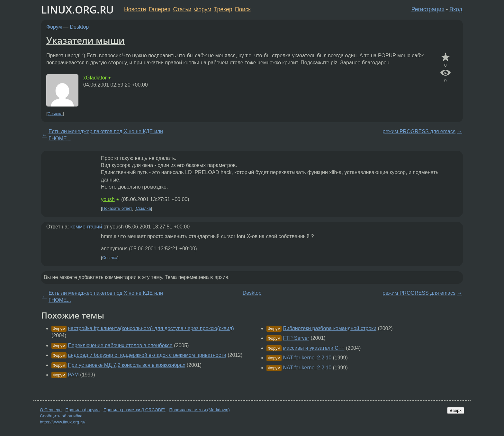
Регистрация (428, 9)
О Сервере (51, 410)
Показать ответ (117, 208)
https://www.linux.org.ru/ (63, 422)
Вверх (456, 410)
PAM (73, 375)
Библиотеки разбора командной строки (330, 328)
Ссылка (55, 114)
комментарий (86, 227)
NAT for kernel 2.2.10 (307, 358)
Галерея (160, 9)
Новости (135, 9)
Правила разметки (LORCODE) (135, 410)
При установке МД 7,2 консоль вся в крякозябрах (126, 365)
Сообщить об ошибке (61, 416)
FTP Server (296, 338)
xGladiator (95, 78)
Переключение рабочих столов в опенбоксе (120, 345)
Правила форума (83, 410)
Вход (456, 9)
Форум (203, 9)
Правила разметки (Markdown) (199, 410)
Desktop (80, 27)
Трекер (223, 9)
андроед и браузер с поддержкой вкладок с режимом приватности (147, 355)
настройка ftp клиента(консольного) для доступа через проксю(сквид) (151, 328)
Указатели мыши (85, 40)
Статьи (182, 9)
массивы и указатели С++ (314, 348)
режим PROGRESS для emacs (419, 131)
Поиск (243, 9)
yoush (108, 199)
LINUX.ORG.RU (77, 9)
